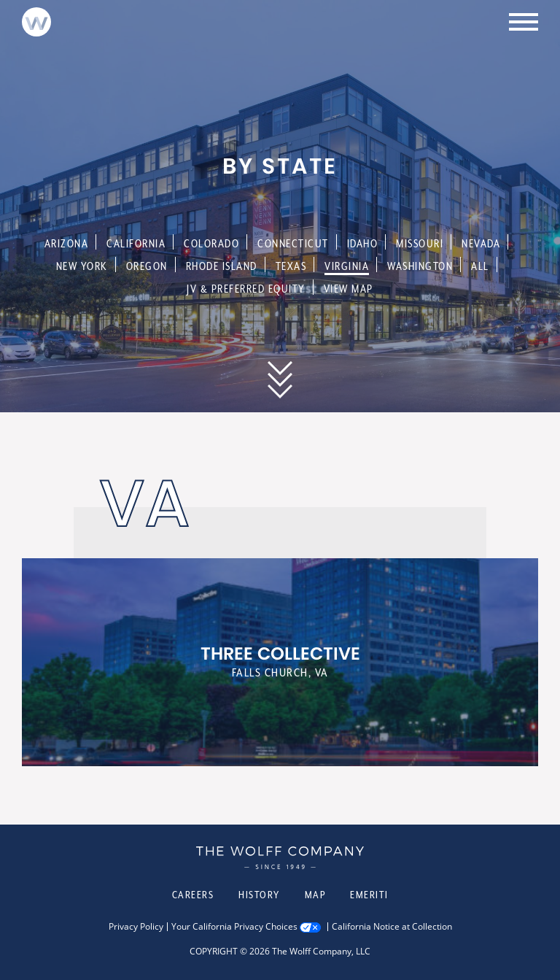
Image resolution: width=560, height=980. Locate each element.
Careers (193, 895)
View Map (349, 289)
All (480, 266)
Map (315, 895)
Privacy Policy (136, 927)
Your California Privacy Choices (234, 927)
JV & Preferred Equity (246, 289)
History (259, 895)
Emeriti (369, 895)
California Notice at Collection (392, 927)
